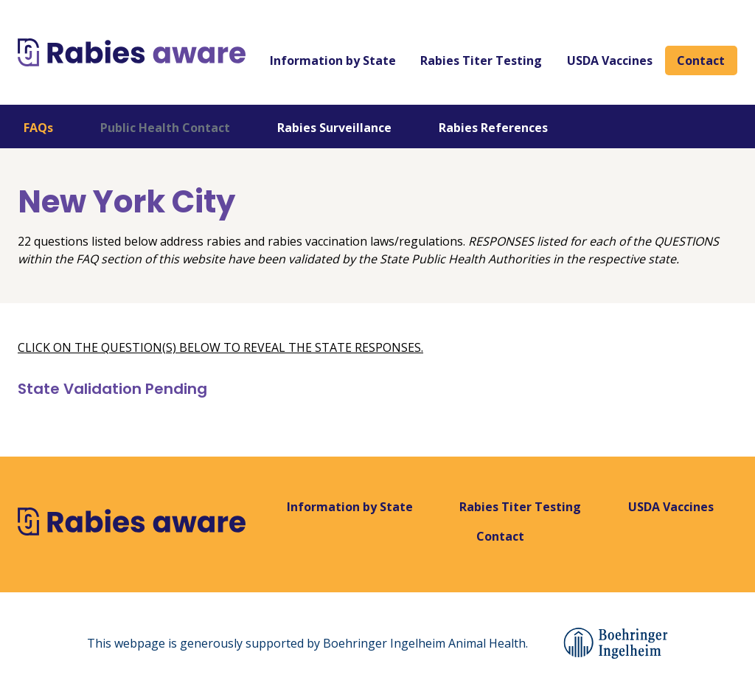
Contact (701, 60)
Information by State (333, 60)
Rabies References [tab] (493, 128)
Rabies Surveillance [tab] (334, 128)
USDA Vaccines (610, 60)
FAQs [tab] (38, 128)
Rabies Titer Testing (481, 60)
